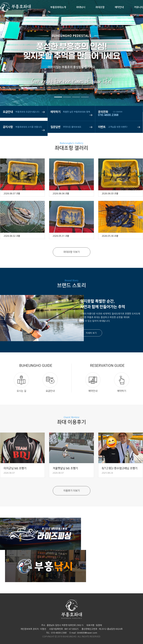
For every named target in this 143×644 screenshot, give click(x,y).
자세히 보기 (91, 333)
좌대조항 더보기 (72, 252)
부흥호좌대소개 (58, 7)
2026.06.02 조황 (12, 236)
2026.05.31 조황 (61, 236)
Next (132, 67)
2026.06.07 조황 (12, 193)
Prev (11, 67)
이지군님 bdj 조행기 (15, 468)
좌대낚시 (81, 7)
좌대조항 (100, 7)
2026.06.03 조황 (110, 193)
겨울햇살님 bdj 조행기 (65, 468)
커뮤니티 (139, 7)
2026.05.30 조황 (110, 236)
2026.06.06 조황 (61, 193)
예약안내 (119, 7)
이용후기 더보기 (72, 491)
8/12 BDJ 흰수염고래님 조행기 (120, 468)
